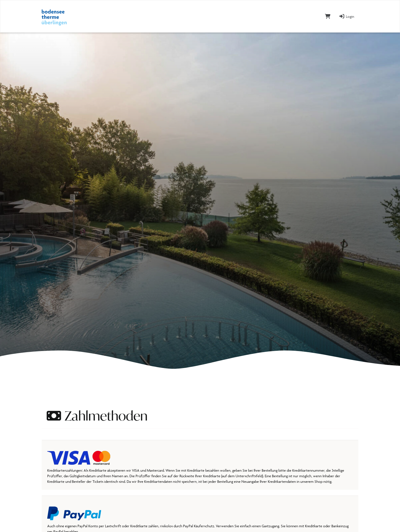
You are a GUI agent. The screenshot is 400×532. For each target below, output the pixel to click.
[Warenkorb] (328, 16)
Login (347, 16)
